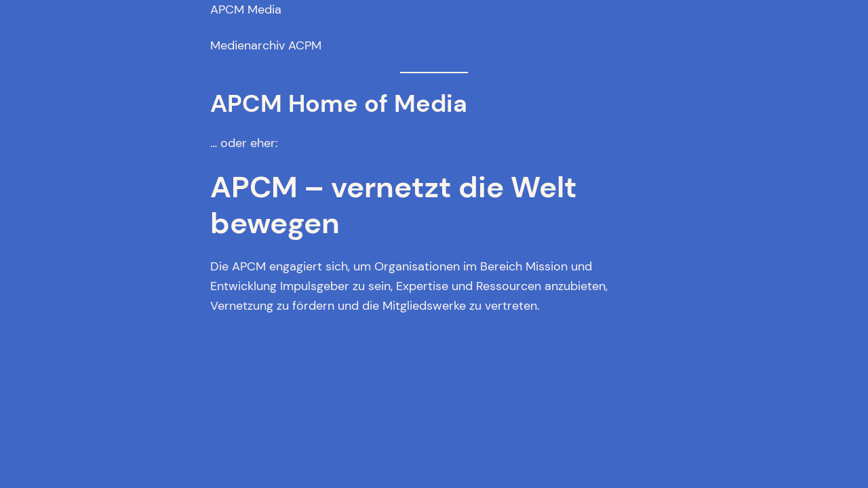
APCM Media (246, 9)
